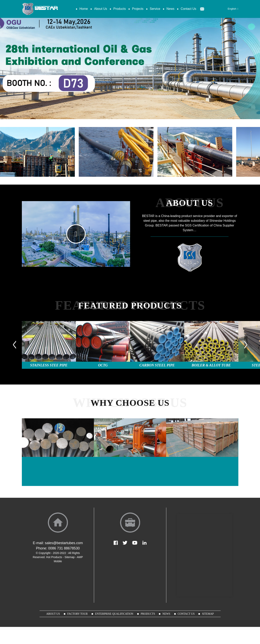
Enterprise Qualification (114, 614)
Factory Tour (78, 614)
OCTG (103, 365)
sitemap (208, 614)
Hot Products (54, 557)
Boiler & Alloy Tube (211, 365)
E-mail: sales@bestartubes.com (58, 543)
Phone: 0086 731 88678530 (58, 548)
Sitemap (70, 557)
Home (84, 9)
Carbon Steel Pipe (157, 365)
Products (120, 9)
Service (155, 9)
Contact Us (188, 9)
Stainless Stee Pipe (49, 365)
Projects (138, 9)
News (170, 9)
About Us (101, 9)
